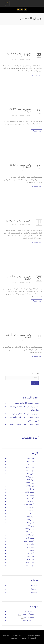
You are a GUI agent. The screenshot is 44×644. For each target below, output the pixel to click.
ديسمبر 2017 (30, 529)
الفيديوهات (14, 638)
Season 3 (35, 593)
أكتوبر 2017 (30, 535)
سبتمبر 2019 (30, 477)
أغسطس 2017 (29, 541)
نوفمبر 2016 (30, 566)
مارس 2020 (30, 458)
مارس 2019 (30, 483)
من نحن (24, 638)
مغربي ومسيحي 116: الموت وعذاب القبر (19, 54)
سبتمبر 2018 (30, 501)
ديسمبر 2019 (30, 468)
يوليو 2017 (31, 544)
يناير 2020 (31, 464)
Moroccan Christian (18, 59)
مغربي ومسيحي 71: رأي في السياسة (19, 336)
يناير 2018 (31, 526)
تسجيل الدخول (29, 611)
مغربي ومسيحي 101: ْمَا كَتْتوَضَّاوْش (21, 166)
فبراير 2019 (30, 486)
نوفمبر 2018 (30, 495)
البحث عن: (35, 373)
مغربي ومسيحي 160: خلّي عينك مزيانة (24, 424)
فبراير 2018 (30, 523)
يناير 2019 (31, 489)
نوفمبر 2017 (30, 532)
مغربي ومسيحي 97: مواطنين (18, 220)
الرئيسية (33, 638)
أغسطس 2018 (29, 504)
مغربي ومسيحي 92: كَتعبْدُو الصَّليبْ (19, 278)
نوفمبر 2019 (30, 471)
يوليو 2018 (31, 507)
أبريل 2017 (30, 553)
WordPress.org (29, 620)
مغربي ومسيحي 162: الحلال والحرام (25, 414)
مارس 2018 (30, 520)
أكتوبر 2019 (30, 474)
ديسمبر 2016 (30, 562)
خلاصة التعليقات (27, 617)
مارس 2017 (30, 556)
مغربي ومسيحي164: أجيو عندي (27, 403)
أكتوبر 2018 (30, 498)
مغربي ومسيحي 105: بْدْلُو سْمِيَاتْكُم (20, 110)
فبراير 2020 (30, 461)
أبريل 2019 (30, 480)
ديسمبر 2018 (30, 492)
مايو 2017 (31, 550)
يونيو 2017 (31, 547)
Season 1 (28, 59)
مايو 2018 (31, 513)
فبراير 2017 (30, 559)
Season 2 (35, 589)
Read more (37, 75)
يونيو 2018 (31, 510)
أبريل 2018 (30, 517)
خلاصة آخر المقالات (26, 614)
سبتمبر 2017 (30, 538)
